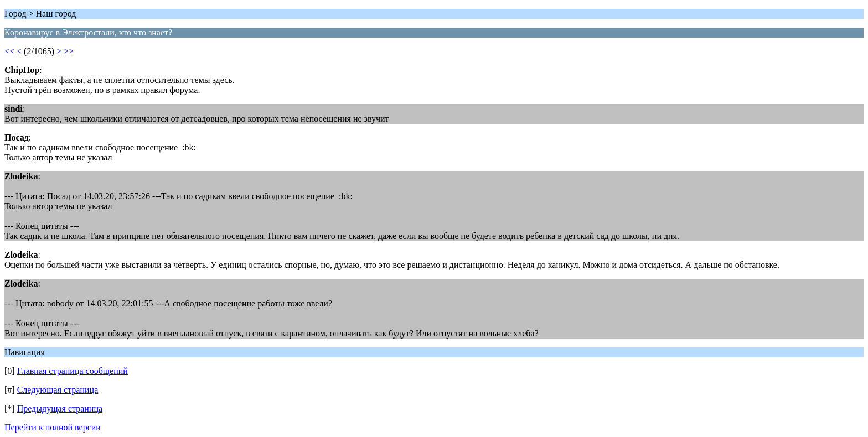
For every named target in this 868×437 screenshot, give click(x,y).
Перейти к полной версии (53, 427)
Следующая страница (58, 390)
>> (69, 51)
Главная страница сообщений (73, 371)
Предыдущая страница (60, 409)
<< (9, 51)
